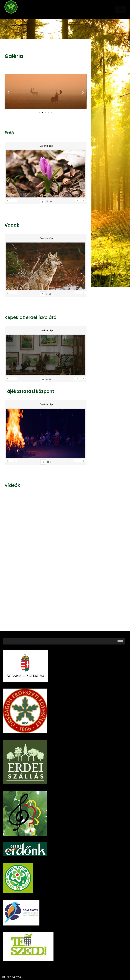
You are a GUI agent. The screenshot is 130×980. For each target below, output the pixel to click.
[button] (39, 113)
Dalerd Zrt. (17, 17)
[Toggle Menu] (120, 641)
